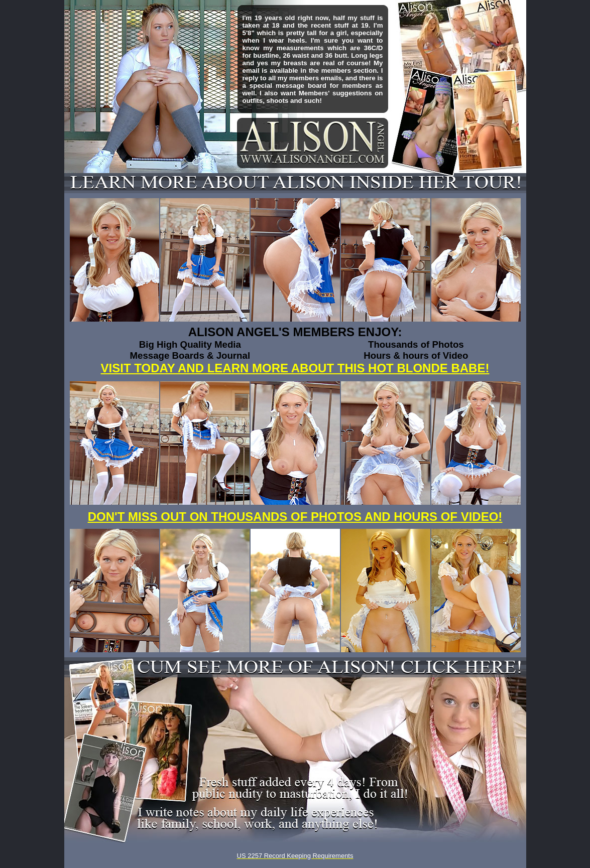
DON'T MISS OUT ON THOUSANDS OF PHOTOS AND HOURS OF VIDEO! (295, 517)
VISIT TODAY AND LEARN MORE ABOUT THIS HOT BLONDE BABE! (295, 368)
